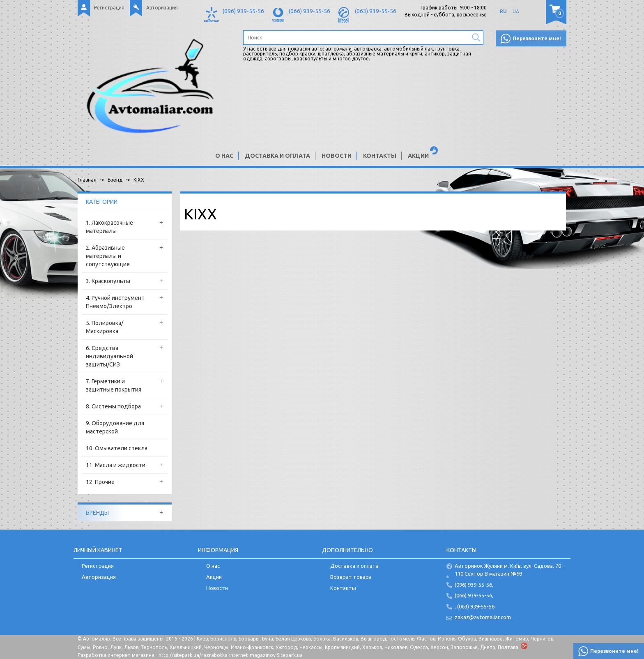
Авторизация (162, 8)
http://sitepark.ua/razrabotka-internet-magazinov (217, 655)
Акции (418, 156)
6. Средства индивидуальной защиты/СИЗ (109, 356)
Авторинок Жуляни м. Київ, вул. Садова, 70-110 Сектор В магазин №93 (509, 570)
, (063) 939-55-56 (475, 606)
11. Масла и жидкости (116, 465)
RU (503, 11)
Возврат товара (351, 577)
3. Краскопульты (108, 281)
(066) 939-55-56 (309, 11)
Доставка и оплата (277, 156)
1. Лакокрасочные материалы (109, 227)
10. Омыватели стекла (117, 448)
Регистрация (109, 8)
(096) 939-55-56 (243, 11)
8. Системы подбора (113, 406)
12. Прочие (100, 482)
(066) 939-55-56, (474, 595)
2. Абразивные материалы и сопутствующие (108, 256)
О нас (224, 156)
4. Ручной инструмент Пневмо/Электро (115, 302)
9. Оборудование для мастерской (115, 427)
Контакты (380, 156)
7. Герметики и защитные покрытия (114, 385)
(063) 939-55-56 (376, 11)
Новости (337, 156)
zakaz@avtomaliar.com (483, 617)
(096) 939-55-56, (474, 585)
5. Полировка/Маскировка (105, 327)
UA (516, 11)
